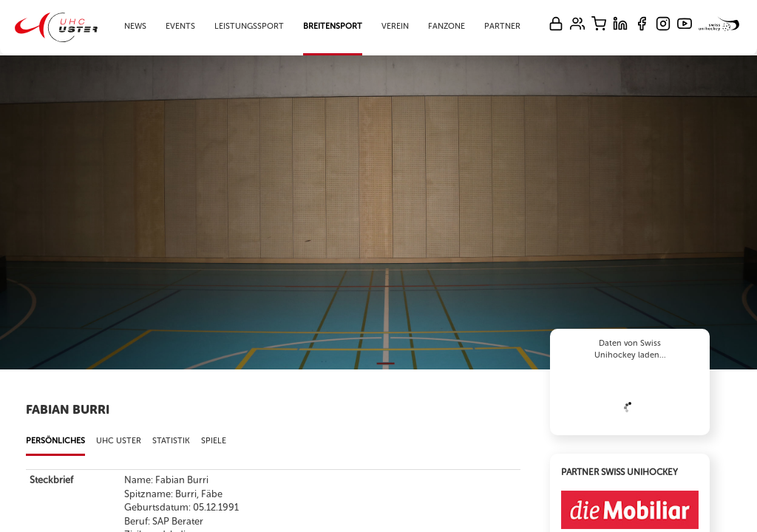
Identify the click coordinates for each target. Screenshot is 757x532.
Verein (395, 26)
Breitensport (333, 26)
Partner (502, 26)
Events (180, 26)
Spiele (214, 441)
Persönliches (55, 441)
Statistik (171, 441)
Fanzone (447, 26)
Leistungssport (249, 26)
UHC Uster (119, 441)
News (135, 26)
